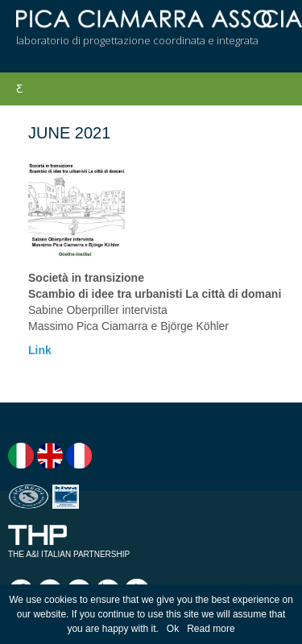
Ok (173, 629)
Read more (211, 629)
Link (40, 350)
